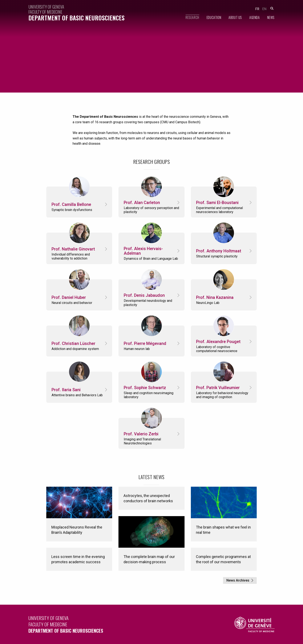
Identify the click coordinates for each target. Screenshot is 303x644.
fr (257, 9)
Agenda (255, 17)
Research (192, 17)
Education (214, 17)
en (264, 9)
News (271, 17)
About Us (235, 17)
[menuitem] (189, 18)
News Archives (238, 580)
